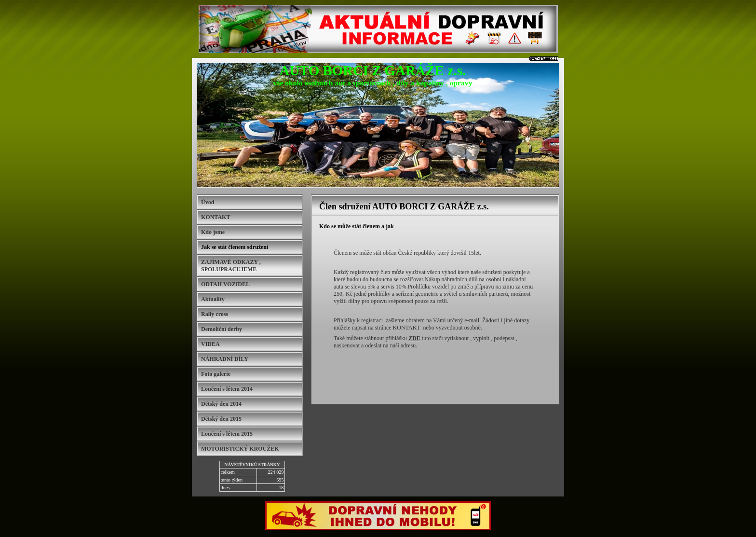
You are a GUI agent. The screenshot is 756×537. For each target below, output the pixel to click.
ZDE (414, 338)
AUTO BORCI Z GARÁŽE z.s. (373, 70)
